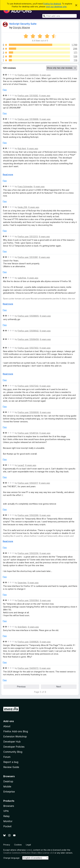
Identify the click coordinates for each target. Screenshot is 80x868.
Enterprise (9, 792)
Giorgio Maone (21, 27)
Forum (7, 757)
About (7, 726)
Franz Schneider (25, 186)
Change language (11, 858)
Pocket (7, 826)
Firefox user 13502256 (28, 553)
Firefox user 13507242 (28, 386)
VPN (6, 811)
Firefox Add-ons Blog (16, 731)
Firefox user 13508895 (28, 316)
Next (59, 687)
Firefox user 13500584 (28, 600)
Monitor (8, 821)
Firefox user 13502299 (28, 515)
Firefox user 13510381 (28, 257)
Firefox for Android (52, 4)
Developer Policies (14, 747)
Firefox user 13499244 (28, 75)
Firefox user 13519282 (28, 96)
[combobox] (59, 16)
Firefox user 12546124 (28, 433)
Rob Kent (22, 148)
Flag (5, 90)
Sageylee (22, 583)
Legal (28, 845)
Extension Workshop (15, 736)
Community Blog (13, 752)
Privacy (7, 845)
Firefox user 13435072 (28, 668)
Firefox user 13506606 (28, 412)
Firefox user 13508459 (28, 339)
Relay (6, 816)
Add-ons (9, 721)
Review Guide (11, 767)
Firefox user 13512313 (28, 236)
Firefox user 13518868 (28, 119)
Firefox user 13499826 (28, 642)
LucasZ (21, 465)
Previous (21, 687)
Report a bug (11, 762)
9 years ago (45, 75)
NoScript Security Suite (23, 24)
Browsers (9, 806)
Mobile (7, 787)
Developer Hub (12, 742)
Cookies (18, 845)
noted (29, 850)
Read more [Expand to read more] (8, 174)
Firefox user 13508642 (28, 331)
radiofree (22, 278)
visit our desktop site (56, 7)
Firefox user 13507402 (28, 348)
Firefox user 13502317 (28, 483)
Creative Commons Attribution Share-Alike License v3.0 (29, 853)
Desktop (8, 781)
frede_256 (22, 207)
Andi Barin (22, 627)
